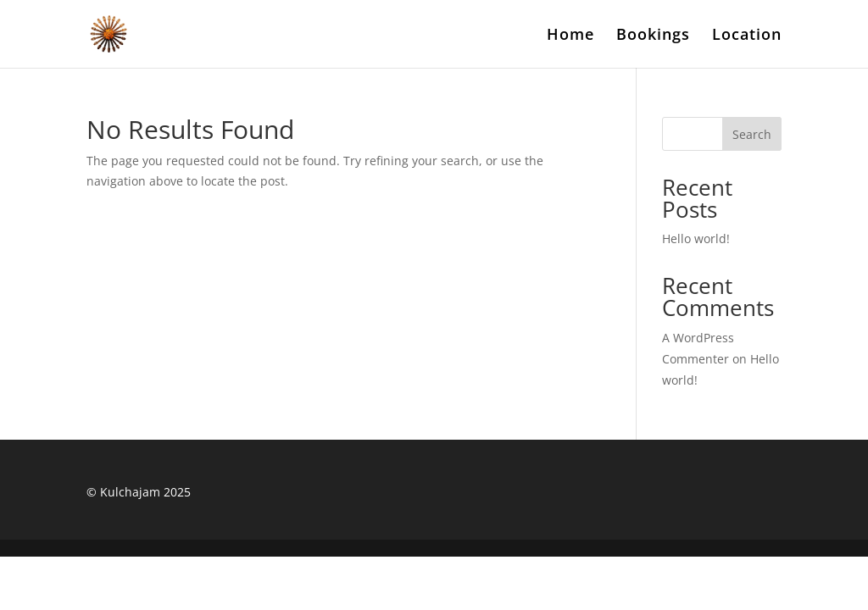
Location (747, 36)
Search (752, 134)
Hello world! (696, 238)
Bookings (653, 36)
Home (570, 36)
